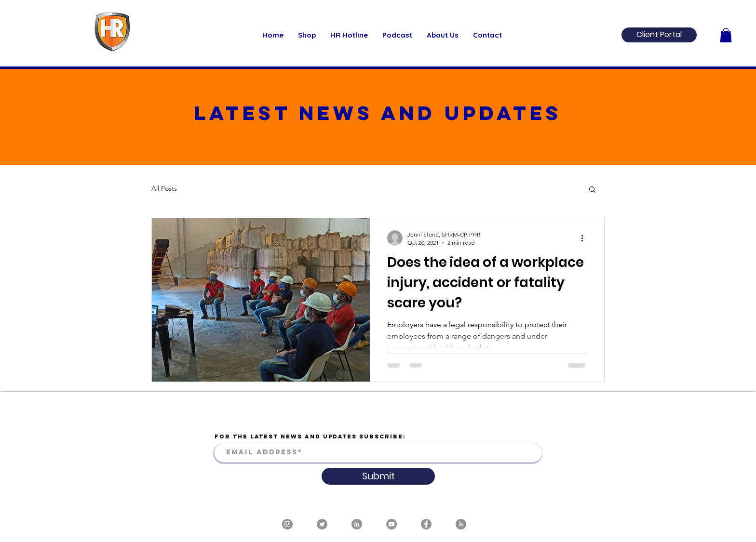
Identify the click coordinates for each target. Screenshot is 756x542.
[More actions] (585, 238)
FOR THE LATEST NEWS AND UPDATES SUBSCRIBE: (310, 436)
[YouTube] (391, 524)
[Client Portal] (659, 35)
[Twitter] (322, 524)
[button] (726, 35)
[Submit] (378, 476)
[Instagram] (287, 524)
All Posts (164, 188)
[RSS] (461, 524)
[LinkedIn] (357, 524)
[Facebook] (426, 524)
